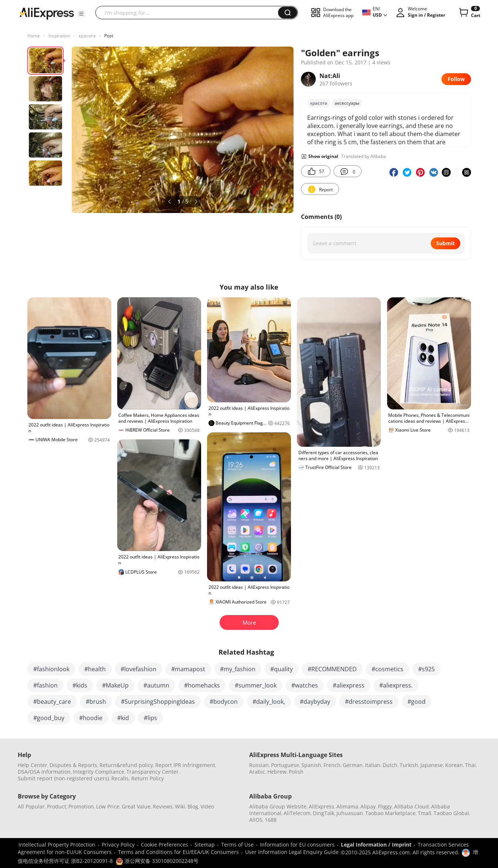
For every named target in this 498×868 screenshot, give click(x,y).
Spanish (311, 765)
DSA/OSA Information (44, 772)
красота (87, 36)
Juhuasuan (350, 813)
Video (207, 806)
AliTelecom (297, 813)
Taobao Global (451, 813)
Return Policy (148, 778)
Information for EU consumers (297, 845)
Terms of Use (237, 845)
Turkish (409, 765)
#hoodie (91, 718)
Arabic (257, 772)
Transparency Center (153, 772)
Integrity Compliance (99, 772)
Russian (259, 765)
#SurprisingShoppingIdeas (158, 702)
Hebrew (277, 772)
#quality (282, 669)
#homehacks (202, 685)
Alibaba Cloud (411, 806)
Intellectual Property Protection (57, 845)
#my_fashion (238, 669)
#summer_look (256, 685)
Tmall (425, 813)
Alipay (368, 806)
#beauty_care (52, 702)
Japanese (432, 765)
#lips (150, 718)
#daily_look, (269, 702)
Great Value (136, 806)
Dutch (390, 765)
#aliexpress (349, 685)
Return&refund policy (126, 765)
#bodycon (224, 702)
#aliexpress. (396, 685)
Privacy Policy (118, 845)
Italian (373, 765)
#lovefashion (138, 669)
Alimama (347, 806)
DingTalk (323, 813)
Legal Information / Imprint (376, 845)
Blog (193, 806)
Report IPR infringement (185, 765)
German (353, 765)
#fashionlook (51, 669)
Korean (454, 765)
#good (416, 702)
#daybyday (315, 702)
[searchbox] (189, 13)
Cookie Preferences (165, 845)
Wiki (180, 806)
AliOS (256, 820)
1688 (271, 820)
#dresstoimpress (369, 702)
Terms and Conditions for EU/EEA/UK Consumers (178, 852)
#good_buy (49, 718)
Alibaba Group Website (278, 806)
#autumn (156, 685)
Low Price (108, 806)
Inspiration (59, 36)
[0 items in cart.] (469, 13)
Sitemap (205, 845)
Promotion (81, 806)
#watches (305, 685)
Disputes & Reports (73, 765)
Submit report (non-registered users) (63, 778)
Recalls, (121, 778)
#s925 (426, 669)
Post (109, 36)
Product (57, 806)
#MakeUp (115, 685)
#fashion (45, 685)
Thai (470, 765)
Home (34, 36)
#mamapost (188, 669)
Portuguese (285, 765)
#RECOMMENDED (332, 669)
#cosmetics (387, 669)
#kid (123, 718)
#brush (96, 702)
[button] (81, 14)
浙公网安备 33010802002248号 (157, 861)
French (332, 765)
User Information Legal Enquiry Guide (292, 852)
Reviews (163, 806)
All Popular (31, 806)
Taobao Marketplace (390, 813)
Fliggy (385, 806)
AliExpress (321, 806)
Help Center (33, 765)
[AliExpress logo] (47, 13)
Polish (296, 772)
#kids (80, 685)
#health (95, 669)
